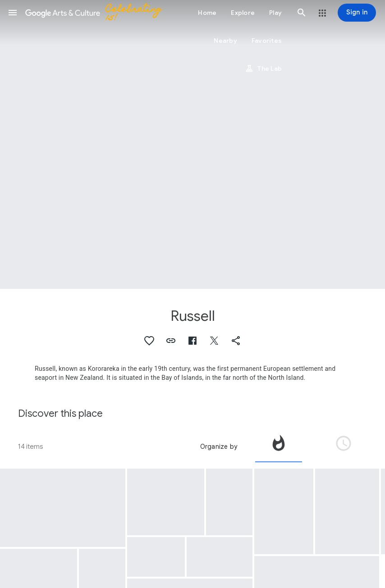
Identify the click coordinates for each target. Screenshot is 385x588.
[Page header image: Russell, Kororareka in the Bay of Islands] (192, 144)
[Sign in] (357, 13)
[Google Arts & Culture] (97, 13)
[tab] (279, 447)
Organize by (219, 447)
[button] (13, 13)
